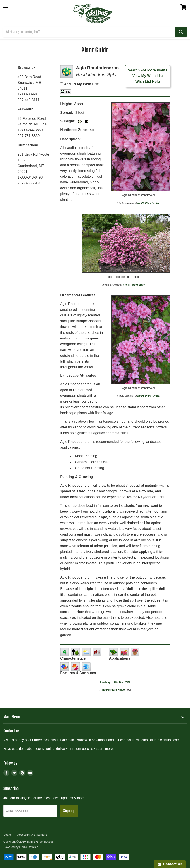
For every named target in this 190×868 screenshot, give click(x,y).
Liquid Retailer (28, 847)
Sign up (69, 811)
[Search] (89, 32)
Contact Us (170, 864)
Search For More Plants (148, 70)
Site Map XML (122, 683)
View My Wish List (148, 76)
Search (8, 835)
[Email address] (30, 811)
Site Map (105, 683)
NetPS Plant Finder (148, 203)
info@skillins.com (167, 740)
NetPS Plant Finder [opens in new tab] (114, 690)
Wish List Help (148, 82)
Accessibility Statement (32, 835)
